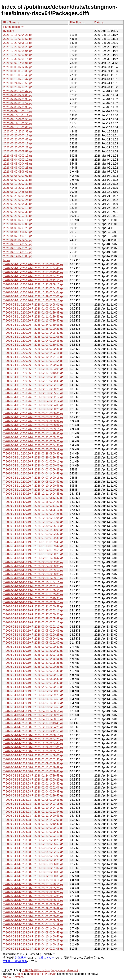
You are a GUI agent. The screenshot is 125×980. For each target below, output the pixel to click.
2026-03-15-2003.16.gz (18, 188)
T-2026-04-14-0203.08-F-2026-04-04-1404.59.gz (33, 924)
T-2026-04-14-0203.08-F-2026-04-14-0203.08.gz (33, 949)
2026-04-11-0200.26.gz (18, 248)
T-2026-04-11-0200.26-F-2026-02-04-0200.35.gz (33, 341)
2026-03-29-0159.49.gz (18, 216)
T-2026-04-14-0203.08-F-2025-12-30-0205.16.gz (33, 751)
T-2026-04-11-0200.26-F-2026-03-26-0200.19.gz (33, 449)
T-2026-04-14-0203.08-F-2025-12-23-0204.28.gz (33, 739)
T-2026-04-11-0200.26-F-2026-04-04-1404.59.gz (33, 474)
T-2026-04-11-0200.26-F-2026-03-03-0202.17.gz (33, 397)
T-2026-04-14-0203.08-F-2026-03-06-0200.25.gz (33, 860)
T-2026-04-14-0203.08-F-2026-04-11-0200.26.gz (33, 941)
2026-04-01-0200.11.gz (18, 220)
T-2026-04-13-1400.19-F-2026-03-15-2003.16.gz (33, 655)
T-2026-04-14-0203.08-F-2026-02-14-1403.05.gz (33, 820)
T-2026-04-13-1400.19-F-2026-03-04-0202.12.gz (33, 627)
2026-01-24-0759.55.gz (18, 83)
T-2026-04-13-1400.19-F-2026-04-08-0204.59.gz (33, 707)
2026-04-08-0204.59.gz (18, 240)
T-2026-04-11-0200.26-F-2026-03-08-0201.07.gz (33, 417)
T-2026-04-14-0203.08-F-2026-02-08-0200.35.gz (33, 800)
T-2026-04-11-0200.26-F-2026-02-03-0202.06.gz (33, 337)
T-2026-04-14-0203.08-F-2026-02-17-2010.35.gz (33, 824)
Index (7, 260)
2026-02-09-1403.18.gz (18, 111)
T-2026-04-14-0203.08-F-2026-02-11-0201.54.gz (33, 812)
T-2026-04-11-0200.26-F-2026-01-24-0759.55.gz (33, 325)
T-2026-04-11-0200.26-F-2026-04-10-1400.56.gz (33, 486)
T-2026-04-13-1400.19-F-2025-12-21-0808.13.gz (33, 510)
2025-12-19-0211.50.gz (18, 39)
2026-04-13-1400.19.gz (18, 252)
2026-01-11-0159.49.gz (18, 75)
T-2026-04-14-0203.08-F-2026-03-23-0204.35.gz (33, 896)
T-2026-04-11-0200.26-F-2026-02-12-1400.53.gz (33, 365)
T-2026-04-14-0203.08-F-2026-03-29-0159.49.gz (33, 908)
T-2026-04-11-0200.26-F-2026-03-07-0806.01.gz (33, 413)
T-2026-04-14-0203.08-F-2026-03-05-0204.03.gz (33, 856)
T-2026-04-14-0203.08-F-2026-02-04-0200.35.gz (33, 792)
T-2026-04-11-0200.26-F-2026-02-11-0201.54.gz (33, 361)
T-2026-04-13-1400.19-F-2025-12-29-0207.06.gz (33, 522)
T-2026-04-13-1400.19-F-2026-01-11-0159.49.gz (33, 542)
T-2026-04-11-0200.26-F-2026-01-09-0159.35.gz (33, 313)
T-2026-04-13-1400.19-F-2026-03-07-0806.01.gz (33, 639)
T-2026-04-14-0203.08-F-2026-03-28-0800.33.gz (33, 904)
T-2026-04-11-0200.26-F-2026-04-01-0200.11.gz (33, 462)
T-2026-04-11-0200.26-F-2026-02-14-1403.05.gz (33, 369)
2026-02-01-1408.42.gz (18, 91)
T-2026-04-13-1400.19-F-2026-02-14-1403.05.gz (33, 594)
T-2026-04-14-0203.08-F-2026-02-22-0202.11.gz (33, 836)
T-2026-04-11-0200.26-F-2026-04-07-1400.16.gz (33, 478)
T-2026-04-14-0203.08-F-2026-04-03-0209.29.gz (33, 920)
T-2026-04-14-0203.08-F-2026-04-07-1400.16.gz (33, 929)
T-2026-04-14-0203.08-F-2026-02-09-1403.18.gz (33, 804)
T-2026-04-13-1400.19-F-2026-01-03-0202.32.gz (33, 534)
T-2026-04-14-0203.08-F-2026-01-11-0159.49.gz (33, 767)
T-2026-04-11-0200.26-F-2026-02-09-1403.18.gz (33, 353)
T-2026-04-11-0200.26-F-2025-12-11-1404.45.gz (33, 268)
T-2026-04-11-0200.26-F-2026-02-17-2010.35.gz (33, 373)
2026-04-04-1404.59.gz (18, 232)
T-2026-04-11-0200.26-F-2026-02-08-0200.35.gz (33, 349)
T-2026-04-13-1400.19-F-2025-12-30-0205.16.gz (33, 526)
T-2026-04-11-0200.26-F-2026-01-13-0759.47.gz (33, 321)
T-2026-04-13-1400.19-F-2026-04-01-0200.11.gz (33, 687)
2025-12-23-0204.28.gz (18, 47)
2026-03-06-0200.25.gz (18, 168)
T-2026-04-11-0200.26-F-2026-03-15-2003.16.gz (33, 429)
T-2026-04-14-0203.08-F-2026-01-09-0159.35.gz (33, 763)
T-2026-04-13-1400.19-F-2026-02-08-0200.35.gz (33, 574)
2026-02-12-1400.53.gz (18, 123)
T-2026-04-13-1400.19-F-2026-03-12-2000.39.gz (33, 651)
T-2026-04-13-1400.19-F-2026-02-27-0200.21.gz (33, 614)
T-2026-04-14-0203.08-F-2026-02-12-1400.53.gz (33, 816)
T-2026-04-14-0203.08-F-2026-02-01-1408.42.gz (33, 784)
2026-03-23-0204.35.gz (18, 204)
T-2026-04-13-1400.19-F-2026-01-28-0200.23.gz (33, 554)
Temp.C (6, 977)
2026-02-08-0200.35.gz (18, 107)
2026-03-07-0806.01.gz (18, 172)
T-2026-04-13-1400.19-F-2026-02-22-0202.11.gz (33, 610)
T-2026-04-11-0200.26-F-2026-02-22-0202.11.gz (33, 385)
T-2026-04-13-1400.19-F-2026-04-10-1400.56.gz (33, 711)
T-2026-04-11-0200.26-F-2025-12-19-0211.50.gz (33, 280)
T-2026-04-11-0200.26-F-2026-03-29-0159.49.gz (33, 458)
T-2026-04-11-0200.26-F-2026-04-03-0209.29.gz (33, 470)
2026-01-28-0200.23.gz (18, 87)
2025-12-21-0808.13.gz (18, 43)
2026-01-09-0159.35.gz (18, 71)
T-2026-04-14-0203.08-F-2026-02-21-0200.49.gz (33, 832)
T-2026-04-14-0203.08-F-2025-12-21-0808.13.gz (33, 735)
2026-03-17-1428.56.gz (18, 192)
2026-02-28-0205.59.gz (18, 151)
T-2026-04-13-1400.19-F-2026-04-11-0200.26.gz (33, 715)
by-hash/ (9, 31)
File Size (75, 22)
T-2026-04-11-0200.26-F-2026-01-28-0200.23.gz (33, 329)
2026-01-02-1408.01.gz (18, 63)
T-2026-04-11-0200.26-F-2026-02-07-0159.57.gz (33, 345)
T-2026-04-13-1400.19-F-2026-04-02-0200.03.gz (33, 691)
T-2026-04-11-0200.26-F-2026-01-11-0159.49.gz (33, 317)
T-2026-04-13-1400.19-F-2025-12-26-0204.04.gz (33, 518)
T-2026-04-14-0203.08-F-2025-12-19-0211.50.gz (33, 731)
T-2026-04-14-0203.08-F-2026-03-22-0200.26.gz (33, 892)
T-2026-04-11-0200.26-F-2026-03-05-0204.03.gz (33, 405)
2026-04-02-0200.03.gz (18, 224)
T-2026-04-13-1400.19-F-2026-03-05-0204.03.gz (33, 631)
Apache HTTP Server (43, 974)
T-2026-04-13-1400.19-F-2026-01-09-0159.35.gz (33, 538)
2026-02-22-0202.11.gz (18, 143)
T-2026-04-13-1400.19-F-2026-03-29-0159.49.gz (33, 683)
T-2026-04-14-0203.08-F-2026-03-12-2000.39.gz (33, 876)
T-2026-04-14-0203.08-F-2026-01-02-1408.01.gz (33, 755)
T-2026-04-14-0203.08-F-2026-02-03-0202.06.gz (33, 788)
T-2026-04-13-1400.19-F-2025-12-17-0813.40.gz (33, 498)
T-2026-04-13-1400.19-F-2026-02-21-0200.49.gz (33, 606)
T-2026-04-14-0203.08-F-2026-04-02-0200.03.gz (33, 916)
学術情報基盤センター (36, 970)
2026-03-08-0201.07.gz (18, 176)
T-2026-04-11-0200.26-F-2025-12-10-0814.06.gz (33, 264)
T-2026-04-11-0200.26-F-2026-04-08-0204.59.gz (33, 482)
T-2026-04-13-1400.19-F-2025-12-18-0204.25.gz (33, 502)
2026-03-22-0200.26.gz (18, 200)
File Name (10, 22)
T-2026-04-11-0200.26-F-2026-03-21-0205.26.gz (33, 437)
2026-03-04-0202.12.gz (18, 160)
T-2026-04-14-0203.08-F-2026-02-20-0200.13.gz (33, 828)
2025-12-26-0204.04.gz (18, 51)
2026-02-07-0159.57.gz (18, 103)
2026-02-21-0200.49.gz (18, 139)
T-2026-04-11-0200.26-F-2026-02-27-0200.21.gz (33, 389)
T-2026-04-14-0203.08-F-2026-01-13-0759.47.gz (33, 771)
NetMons (18, 977)
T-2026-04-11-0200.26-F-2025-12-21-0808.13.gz (33, 284)
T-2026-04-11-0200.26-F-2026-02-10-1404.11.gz (33, 357)
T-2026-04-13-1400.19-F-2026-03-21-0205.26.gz (33, 663)
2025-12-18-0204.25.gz (18, 35)
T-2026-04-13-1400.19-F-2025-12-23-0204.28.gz (33, 514)
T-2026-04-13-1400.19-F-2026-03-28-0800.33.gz (33, 679)
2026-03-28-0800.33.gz (18, 212)
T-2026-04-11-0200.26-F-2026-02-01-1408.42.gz (33, 333)
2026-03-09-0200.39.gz (18, 180)
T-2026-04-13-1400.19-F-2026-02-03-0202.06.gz (33, 562)
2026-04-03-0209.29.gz (18, 228)
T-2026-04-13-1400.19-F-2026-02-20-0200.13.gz (33, 602)
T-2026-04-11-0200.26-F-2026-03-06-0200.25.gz (33, 409)
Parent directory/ (13, 27)
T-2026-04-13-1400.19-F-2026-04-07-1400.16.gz (33, 703)
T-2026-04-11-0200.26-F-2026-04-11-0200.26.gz (33, 490)
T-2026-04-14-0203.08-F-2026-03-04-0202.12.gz (33, 852)
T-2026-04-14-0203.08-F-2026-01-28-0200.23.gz (33, 780)
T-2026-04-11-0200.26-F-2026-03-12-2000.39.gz (33, 425)
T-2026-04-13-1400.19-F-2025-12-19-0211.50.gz (33, 506)
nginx (20, 974)
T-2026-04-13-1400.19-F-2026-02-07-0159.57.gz (33, 570)
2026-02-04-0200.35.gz (18, 99)
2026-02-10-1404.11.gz (18, 115)
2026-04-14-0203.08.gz (18, 256)
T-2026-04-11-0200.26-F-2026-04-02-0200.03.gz (33, 466)
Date (97, 22)
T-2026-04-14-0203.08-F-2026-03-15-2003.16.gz (33, 880)
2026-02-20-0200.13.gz (18, 135)
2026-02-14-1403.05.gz (18, 127)
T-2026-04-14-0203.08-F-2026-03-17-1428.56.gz (33, 884)
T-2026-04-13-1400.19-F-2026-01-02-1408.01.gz (33, 530)
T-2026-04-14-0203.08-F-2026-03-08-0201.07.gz (33, 868)
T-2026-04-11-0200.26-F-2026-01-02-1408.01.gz (33, 305)
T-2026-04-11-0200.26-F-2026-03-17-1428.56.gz (33, 433)
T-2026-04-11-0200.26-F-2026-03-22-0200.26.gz (33, 441)
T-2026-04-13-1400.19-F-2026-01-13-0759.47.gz (33, 546)
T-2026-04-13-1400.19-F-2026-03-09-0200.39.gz (33, 647)
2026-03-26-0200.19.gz (18, 208)
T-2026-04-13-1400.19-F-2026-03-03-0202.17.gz (33, 622)
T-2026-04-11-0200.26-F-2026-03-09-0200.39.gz (33, 421)
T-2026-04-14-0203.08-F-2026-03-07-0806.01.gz (33, 864)
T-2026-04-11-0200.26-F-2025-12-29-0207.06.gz (33, 296)
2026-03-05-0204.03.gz (18, 164)
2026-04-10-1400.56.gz (18, 244)
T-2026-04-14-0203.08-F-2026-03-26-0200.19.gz (33, 900)
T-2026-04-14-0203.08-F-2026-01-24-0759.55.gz (33, 776)
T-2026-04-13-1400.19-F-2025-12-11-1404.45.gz (33, 494)
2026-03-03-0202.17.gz (18, 156)
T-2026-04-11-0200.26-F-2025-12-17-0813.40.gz (33, 272)
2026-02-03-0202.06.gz (18, 95)
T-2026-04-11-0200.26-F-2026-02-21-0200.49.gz (33, 381)
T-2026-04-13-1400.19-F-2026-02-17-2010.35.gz (33, 598)
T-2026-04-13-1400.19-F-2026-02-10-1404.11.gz (33, 582)
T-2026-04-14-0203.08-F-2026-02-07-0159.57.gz (33, 796)
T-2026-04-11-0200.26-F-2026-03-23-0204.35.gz (33, 445)
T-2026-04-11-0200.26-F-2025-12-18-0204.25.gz (33, 276)
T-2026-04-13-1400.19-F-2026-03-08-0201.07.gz (33, 643)
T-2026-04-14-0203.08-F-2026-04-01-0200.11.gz (33, 912)
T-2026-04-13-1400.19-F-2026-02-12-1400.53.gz (33, 590)
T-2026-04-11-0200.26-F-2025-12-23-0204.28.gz (33, 288)
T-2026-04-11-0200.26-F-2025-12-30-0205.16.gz (33, 300)
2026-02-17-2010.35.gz (18, 132)
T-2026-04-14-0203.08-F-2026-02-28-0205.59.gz (33, 844)
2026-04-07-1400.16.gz (18, 236)
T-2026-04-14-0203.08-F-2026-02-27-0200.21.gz (33, 840)
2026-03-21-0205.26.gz (18, 196)
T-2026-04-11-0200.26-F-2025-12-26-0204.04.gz (33, 292)
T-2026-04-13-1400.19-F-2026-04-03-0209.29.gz (33, 695)
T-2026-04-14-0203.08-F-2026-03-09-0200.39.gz (33, 872)
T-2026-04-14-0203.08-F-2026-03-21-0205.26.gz (33, 888)
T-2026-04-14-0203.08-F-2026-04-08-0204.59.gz (33, 933)
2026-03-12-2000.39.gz (18, 184)
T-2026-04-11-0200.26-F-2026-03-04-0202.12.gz (33, 401)
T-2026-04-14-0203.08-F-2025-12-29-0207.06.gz (33, 747)
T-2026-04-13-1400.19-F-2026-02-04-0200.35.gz (33, 566)
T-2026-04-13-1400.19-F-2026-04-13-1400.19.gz (33, 719)
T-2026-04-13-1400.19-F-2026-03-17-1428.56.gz (33, 659)
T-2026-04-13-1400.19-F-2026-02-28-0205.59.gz (33, 618)
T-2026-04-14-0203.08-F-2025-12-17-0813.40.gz (33, 723)
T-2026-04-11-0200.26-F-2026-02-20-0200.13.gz (33, 377)
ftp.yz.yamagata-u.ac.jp (65, 970)
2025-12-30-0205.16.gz (18, 59)
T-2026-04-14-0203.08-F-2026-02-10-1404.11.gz (33, 808)
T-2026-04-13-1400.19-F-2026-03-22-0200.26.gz (33, 667)
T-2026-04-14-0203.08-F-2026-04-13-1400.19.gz (33, 944)
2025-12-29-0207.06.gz (18, 55)
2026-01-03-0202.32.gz (18, 67)
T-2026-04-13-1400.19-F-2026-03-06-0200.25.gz (33, 635)
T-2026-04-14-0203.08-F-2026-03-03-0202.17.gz (33, 848)
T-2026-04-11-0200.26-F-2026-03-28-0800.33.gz (33, 454)
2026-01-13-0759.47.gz (18, 79)
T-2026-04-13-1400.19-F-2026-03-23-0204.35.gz (33, 671)
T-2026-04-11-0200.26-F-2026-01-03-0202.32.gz (33, 309)
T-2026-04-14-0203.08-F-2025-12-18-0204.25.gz (33, 727)
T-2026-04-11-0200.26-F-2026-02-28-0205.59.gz (33, 393)
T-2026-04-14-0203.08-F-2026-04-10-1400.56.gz (33, 937)
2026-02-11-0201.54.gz (18, 119)
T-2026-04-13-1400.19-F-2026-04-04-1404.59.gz (33, 699)
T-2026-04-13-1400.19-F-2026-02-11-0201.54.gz (33, 586)
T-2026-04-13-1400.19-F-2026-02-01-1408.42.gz (33, 558)
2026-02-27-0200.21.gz (18, 147)
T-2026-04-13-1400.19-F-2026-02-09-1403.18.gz (33, 578)
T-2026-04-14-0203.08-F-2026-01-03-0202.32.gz (33, 759)
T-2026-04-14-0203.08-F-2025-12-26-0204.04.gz (33, 743)
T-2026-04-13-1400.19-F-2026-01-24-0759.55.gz (33, 550)
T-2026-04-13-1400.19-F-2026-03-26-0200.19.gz (33, 675)
